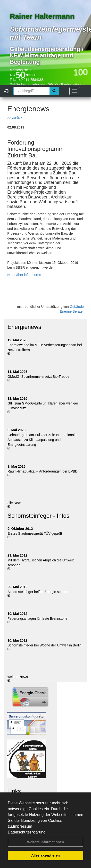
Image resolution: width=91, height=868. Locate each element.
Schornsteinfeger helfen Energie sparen (37, 592)
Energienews (24, 327)
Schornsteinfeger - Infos (38, 516)
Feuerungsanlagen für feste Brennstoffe (37, 619)
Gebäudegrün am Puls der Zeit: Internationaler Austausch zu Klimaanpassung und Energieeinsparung (43, 440)
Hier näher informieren (24, 275)
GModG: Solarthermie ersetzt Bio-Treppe (38, 377)
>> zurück (15, 118)
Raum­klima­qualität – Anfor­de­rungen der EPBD (43, 471)
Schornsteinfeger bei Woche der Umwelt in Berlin (45, 645)
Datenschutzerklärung (27, 832)
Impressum (22, 826)
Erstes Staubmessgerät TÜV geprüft (35, 533)
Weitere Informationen (46, 842)
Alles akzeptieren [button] (46, 855)
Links (14, 791)
